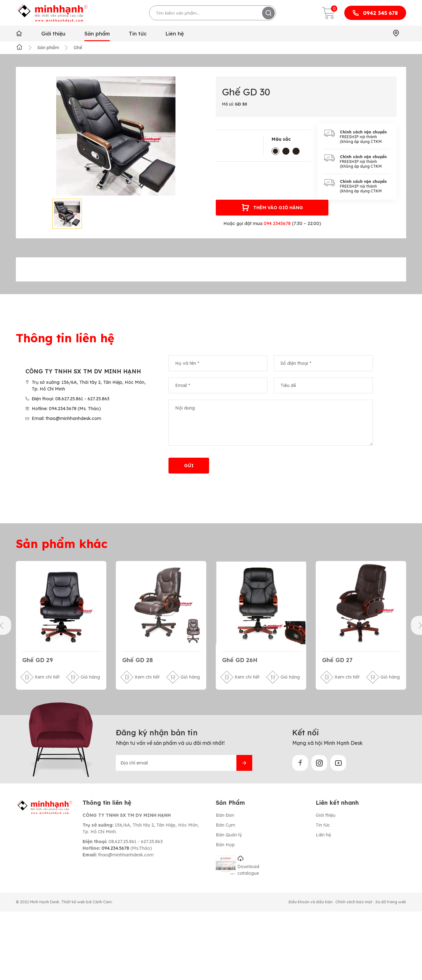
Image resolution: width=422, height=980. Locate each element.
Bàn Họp (225, 845)
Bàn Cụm (225, 825)
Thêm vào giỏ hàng (272, 208)
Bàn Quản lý (229, 835)
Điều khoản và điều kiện (311, 902)
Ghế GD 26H (240, 660)
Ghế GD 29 (38, 660)
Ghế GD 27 (337, 660)
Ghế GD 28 (138, 660)
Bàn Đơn (225, 816)
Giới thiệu (53, 34)
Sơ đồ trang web (391, 902)
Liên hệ (175, 34)
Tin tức (138, 34)
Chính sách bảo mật (354, 902)
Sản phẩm (97, 34)
